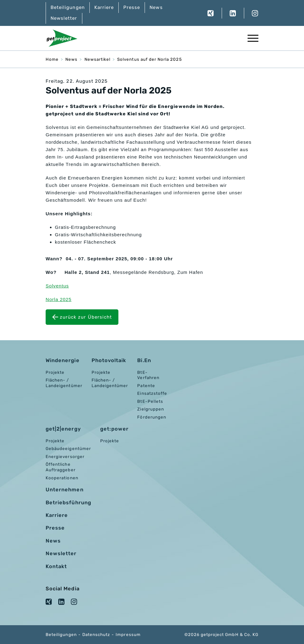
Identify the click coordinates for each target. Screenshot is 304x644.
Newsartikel (98, 59)
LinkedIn (233, 13)
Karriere (104, 7)
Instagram (251, 13)
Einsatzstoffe (152, 393)
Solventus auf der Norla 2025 (149, 59)
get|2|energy (63, 429)
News (156, 7)
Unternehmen (65, 490)
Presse (132, 7)
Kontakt (56, 566)
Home (52, 59)
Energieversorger (65, 456)
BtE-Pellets (150, 401)
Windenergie (63, 360)
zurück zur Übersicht (86, 317)
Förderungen (152, 417)
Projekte (55, 372)
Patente (146, 386)
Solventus (57, 286)
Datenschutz (96, 634)
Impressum (128, 634)
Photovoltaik (109, 360)
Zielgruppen (151, 409)
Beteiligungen (68, 7)
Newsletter (64, 18)
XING (211, 13)
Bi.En (144, 360)
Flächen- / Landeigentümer (64, 383)
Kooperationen (62, 478)
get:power (114, 429)
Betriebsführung (68, 503)
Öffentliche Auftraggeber (61, 467)
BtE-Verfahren (148, 375)
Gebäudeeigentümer (68, 448)
